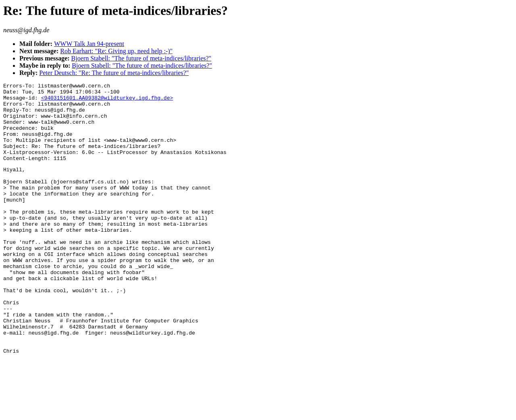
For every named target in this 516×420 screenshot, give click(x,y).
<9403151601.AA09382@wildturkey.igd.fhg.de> (107, 101)
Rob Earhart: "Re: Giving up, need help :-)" (116, 51)
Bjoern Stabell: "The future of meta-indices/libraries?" (141, 58)
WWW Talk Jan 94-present (89, 44)
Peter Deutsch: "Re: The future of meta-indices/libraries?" (114, 73)
